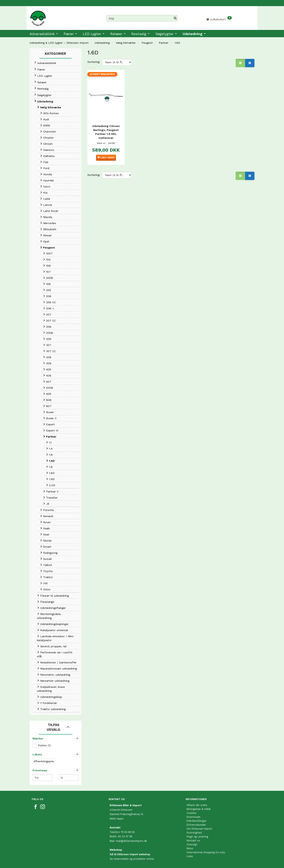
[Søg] (175, 18)
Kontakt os (193, 841)
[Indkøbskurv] (219, 19)
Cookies (192, 813)
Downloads (193, 817)
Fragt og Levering (197, 837)
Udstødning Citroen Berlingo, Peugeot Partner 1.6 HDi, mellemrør (106, 131)
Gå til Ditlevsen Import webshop (130, 854)
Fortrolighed (194, 833)
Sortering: (94, 62)
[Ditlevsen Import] (60, 17)
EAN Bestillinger (197, 821)
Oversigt (192, 844)
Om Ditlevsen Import (199, 829)
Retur (190, 848)
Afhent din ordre (197, 805)
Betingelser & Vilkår (199, 809)
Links (190, 856)
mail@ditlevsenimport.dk (131, 841)
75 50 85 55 (128, 832)
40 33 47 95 (125, 836)
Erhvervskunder (196, 825)
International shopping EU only (206, 852)
